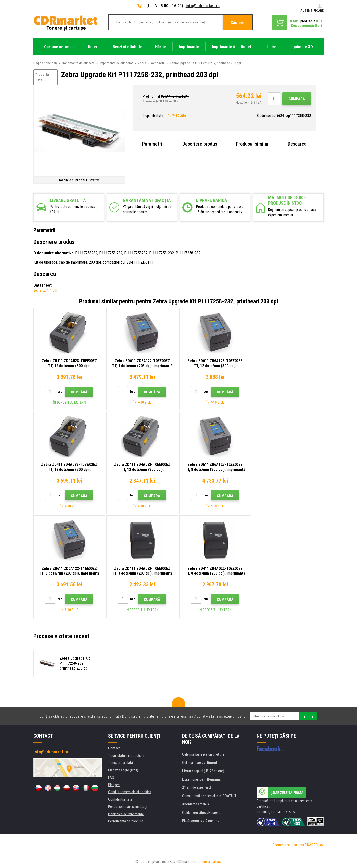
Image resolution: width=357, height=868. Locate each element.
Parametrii (153, 144)
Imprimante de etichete (79, 63)
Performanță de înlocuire (126, 821)
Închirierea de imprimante (126, 814)
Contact (114, 748)
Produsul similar (252, 144)
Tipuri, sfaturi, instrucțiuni (126, 756)
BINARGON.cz (314, 845)
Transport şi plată (120, 763)
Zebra (142, 63)
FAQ (111, 777)
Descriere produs (200, 144)
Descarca (297, 144)
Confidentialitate (120, 799)
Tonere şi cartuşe (209, 862)
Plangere (114, 785)
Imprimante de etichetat (116, 63)
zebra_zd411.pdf (45, 290)
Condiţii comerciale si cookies (130, 792)
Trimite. (308, 716)
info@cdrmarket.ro (203, 6)
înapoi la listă (42, 77)
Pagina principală (45, 63)
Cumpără (297, 99)
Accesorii (158, 63)
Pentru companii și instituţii (128, 807)
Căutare (238, 23)
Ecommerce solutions (288, 845)
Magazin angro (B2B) (123, 770)
